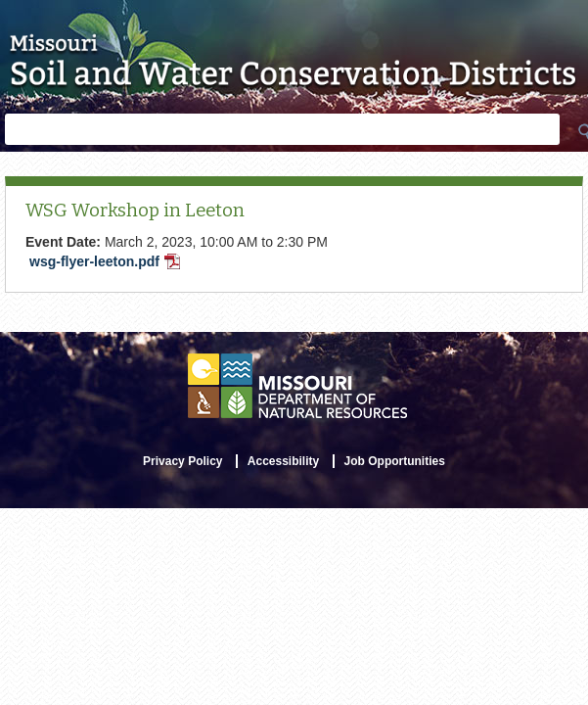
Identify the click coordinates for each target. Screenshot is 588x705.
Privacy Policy (182, 461)
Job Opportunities (395, 461)
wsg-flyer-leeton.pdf (107, 263)
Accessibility (283, 461)
